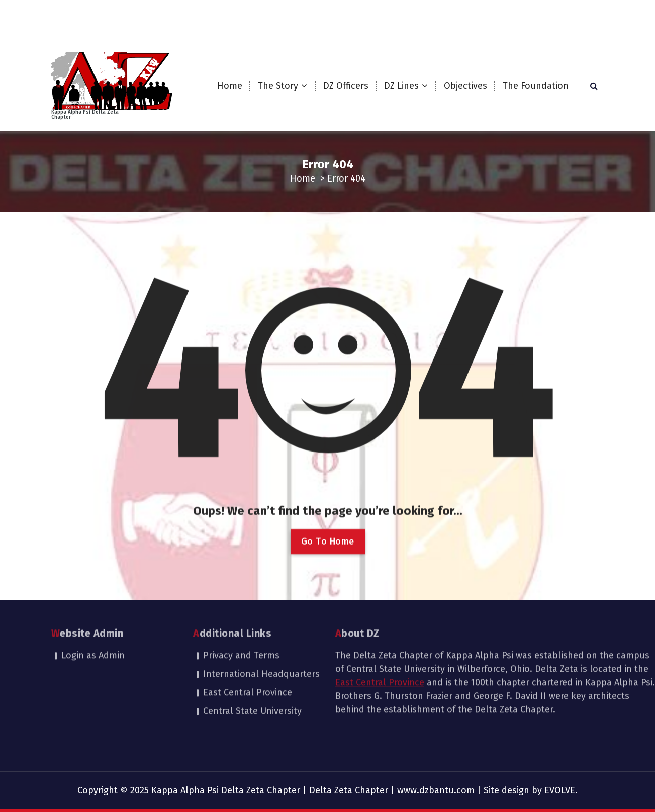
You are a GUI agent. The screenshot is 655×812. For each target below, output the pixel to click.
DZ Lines (401, 86)
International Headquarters (261, 639)
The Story (278, 86)
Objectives (465, 86)
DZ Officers (346, 86)
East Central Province (248, 658)
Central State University (252, 676)
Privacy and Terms (241, 620)
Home (230, 86)
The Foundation (536, 86)
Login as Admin (93, 620)
